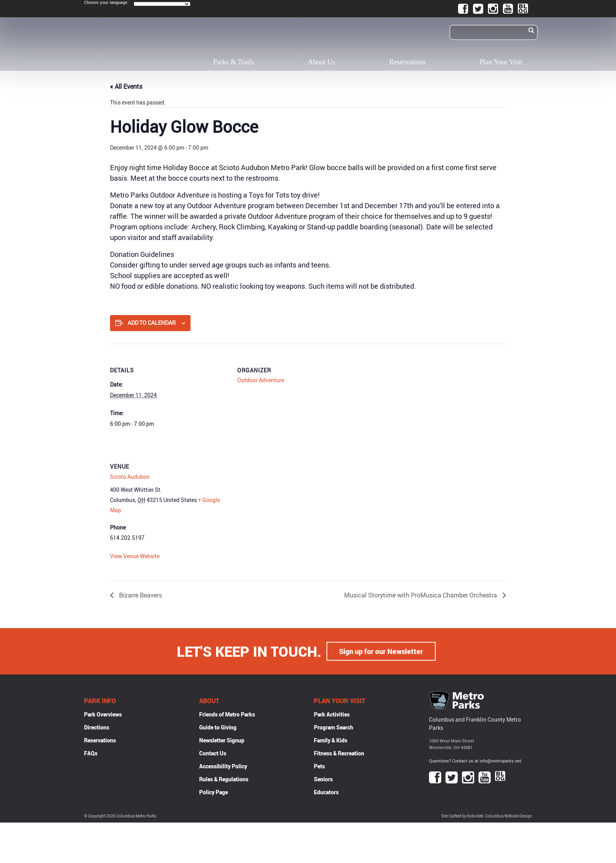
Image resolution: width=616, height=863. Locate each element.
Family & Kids (331, 740)
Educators (326, 792)
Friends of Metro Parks (227, 714)
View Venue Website (135, 556)
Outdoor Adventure (261, 380)
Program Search (334, 727)
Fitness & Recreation (339, 753)
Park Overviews (103, 714)
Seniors (323, 779)
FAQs (91, 753)
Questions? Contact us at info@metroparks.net (475, 761)
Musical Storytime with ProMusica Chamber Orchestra (421, 595)
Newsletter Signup (222, 740)
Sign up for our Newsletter (381, 651)
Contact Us (213, 753)
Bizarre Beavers (140, 595)
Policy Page (214, 792)
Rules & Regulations (224, 779)
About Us (322, 62)
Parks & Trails (233, 62)
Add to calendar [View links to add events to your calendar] (152, 323)
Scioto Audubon (130, 477)
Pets (319, 766)
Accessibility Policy (223, 766)
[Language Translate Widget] (162, 4)
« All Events (126, 86)
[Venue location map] (279, 494)
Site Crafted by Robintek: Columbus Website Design (487, 816)
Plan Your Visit (501, 62)
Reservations (408, 62)
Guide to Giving (218, 727)
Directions (97, 727)
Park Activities (332, 714)
